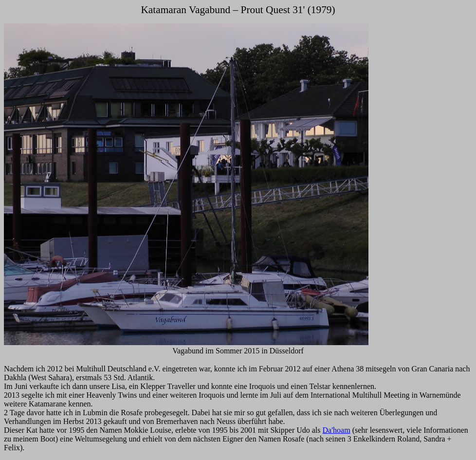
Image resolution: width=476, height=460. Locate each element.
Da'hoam (337, 430)
